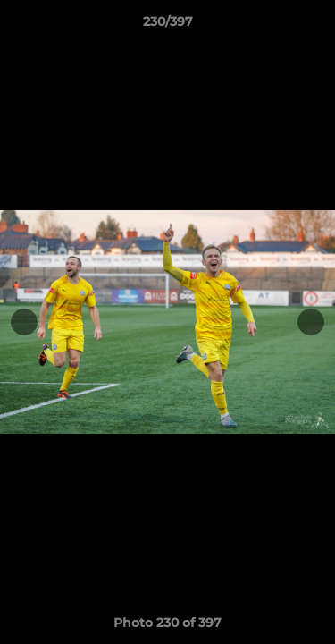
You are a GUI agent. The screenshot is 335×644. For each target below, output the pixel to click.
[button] (314, 26)
